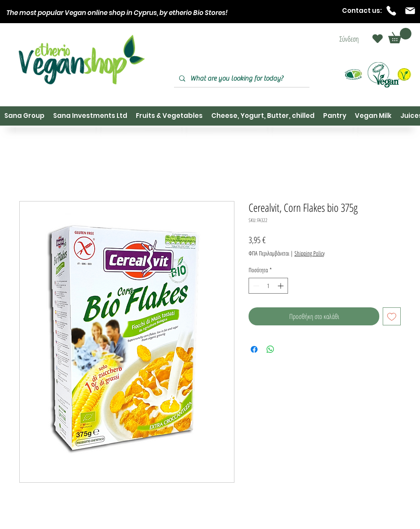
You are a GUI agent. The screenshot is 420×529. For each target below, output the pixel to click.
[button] (400, 36)
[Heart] (378, 39)
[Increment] (281, 286)
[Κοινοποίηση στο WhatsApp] (270, 349)
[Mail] (410, 11)
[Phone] (391, 11)
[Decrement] (255, 286)
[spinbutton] (268, 286)
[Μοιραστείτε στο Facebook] (254, 349)
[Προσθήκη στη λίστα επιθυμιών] (392, 316)
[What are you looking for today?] (241, 79)
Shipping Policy (309, 253)
